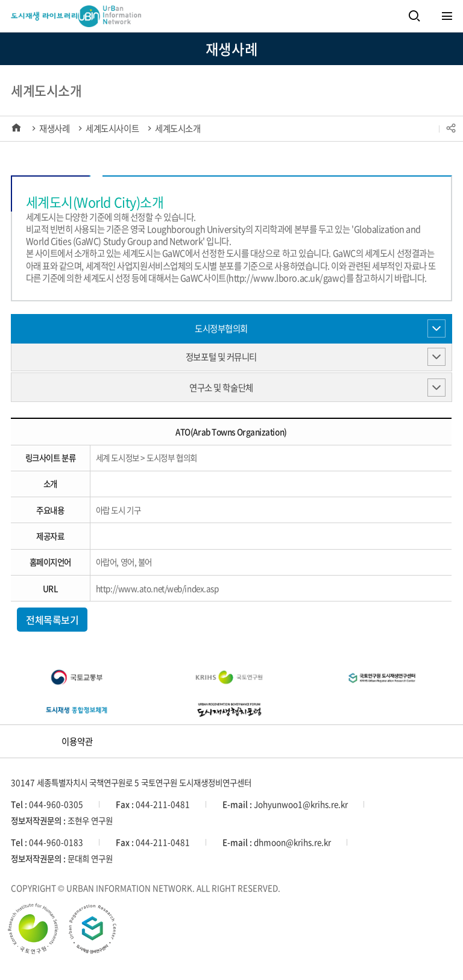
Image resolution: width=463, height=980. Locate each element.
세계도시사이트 (112, 128)
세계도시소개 (178, 128)
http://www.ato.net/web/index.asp (157, 588)
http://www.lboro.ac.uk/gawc (286, 278)
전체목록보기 (52, 620)
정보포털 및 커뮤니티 (221, 357)
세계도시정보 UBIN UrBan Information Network (58, 18)
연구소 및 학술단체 (221, 388)
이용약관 (77, 741)
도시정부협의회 (221, 328)
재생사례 (54, 128)
